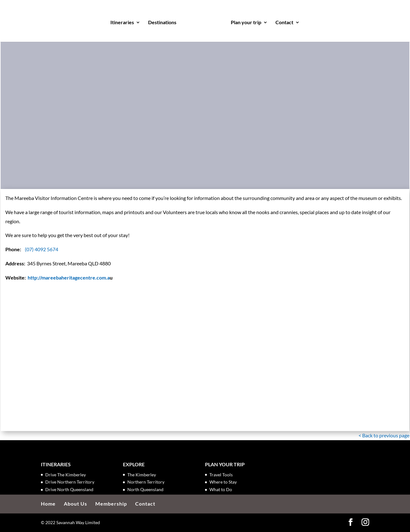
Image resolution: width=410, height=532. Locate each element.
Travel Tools (221, 475)
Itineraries (122, 23)
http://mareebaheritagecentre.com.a (69, 277)
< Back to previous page (384, 435)
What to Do (221, 489)
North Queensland (145, 489)
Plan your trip (246, 23)
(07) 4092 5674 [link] (42, 249)
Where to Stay (223, 482)
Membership (111, 504)
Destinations (162, 23)
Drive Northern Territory (70, 482)
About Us (75, 504)
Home (48, 504)
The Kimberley (142, 475)
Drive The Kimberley (66, 475)
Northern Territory (146, 482)
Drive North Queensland (69, 489)
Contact (284, 23)
